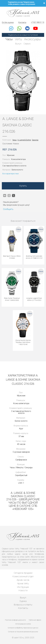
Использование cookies (23, 624)
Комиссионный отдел (23, 576)
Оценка (23, 601)
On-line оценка (8, 22)
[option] (23, 81)
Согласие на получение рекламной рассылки (23, 632)
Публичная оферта (35, 620)
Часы (9, 39)
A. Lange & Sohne (24, 140)
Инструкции (23, 587)
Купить (23, 186)
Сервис (27, 44)
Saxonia (35, 140)
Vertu (18, 39)
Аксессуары (33, 39)
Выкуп (18, 44)
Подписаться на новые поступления (23, 35)
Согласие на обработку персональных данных (23, 628)
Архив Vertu (23, 583)
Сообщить (8, 209)
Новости (23, 590)
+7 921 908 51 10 (38, 22)
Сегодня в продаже (23, 573)
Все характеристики (11, 174)
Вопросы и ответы (23, 605)
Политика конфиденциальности (15, 620)
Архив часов (23, 580)
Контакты (22, 22)
